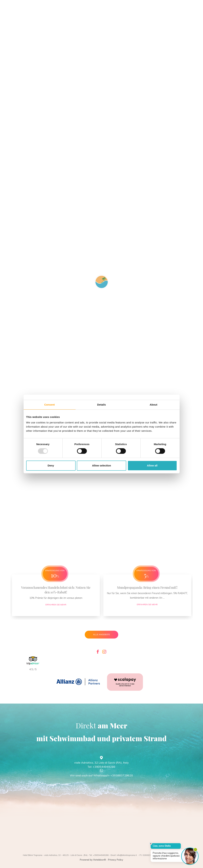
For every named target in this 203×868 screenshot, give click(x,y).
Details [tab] (102, 405)
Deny (51, 465)
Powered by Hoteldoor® (93, 860)
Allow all (152, 465)
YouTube (53, 330)
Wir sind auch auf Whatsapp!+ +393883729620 (101, 775)
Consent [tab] (49, 405)
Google (52, 359)
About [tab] (154, 405)
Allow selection (101, 465)
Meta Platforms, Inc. (60, 337)
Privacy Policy (116, 860)
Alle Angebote (101, 634)
